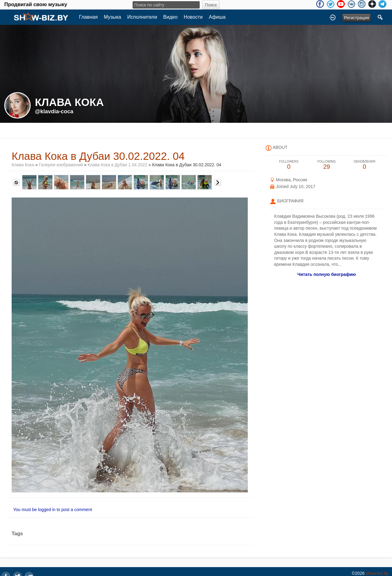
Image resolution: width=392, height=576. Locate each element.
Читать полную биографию (327, 274)
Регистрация (356, 18)
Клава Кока (23, 165)
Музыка (113, 17)
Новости (193, 17)
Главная (88, 17)
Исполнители (142, 17)
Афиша (217, 17)
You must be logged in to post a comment (53, 510)
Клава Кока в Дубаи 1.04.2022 (117, 165)
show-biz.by (377, 573)
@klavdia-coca (54, 111)
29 (327, 165)
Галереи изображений (61, 165)
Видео (170, 17)
